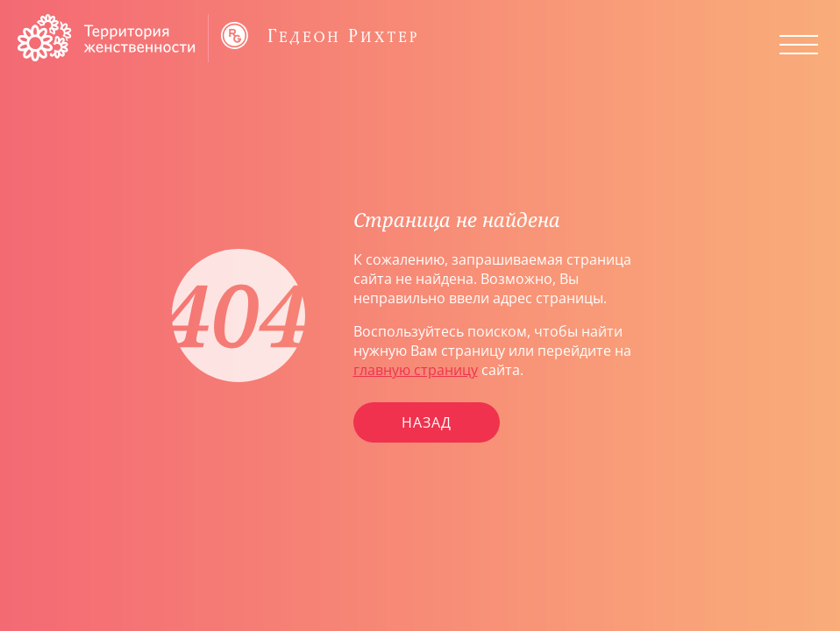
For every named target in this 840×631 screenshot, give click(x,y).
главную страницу (416, 370)
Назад (427, 422)
